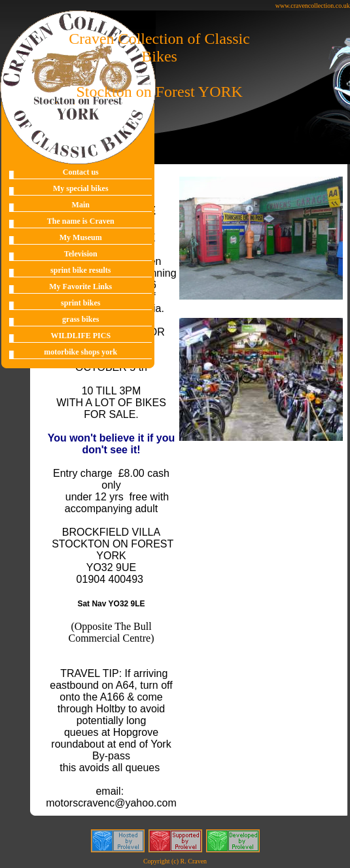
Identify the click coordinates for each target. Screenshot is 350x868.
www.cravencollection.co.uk (313, 6)
